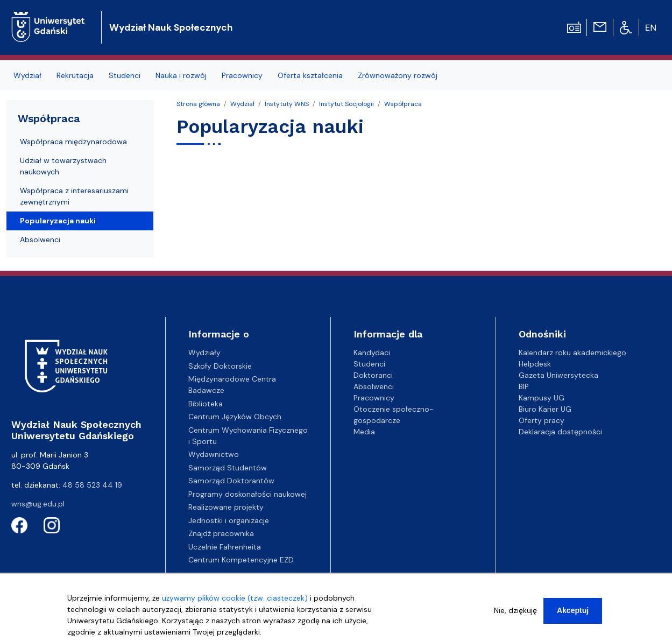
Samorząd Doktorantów (231, 481)
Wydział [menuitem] (27, 75)
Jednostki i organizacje (229, 520)
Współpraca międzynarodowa (73, 142)
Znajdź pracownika (221, 533)
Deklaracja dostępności (560, 432)
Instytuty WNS (287, 104)
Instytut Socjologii (346, 104)
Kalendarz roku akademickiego (572, 353)
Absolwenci (40, 240)
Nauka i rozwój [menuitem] (181, 75)
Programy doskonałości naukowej (247, 494)
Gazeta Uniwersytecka (558, 375)
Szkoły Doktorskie (220, 366)
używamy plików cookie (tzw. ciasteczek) (235, 598)
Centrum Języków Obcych (235, 417)
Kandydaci (372, 353)
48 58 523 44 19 (92, 485)
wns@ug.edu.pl (38, 504)
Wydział (242, 104)
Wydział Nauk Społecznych (171, 27)
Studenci (369, 364)
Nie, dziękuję (515, 611)
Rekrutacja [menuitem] (75, 75)
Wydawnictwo (214, 454)
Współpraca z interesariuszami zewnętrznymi (74, 196)
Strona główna (198, 104)
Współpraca (403, 104)
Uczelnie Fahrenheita (225, 547)
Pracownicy (374, 398)
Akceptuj (573, 611)
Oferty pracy (542, 420)
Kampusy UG (542, 398)
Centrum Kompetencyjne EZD (241, 560)
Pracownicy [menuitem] (242, 75)
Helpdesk (535, 364)
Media (364, 432)
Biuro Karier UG (545, 409)
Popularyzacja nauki (58, 221)
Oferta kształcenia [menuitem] (310, 75)
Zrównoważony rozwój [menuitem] (398, 75)
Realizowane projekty (226, 507)
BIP (524, 386)
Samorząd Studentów (228, 468)
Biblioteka (206, 404)
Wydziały (204, 353)
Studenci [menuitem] (125, 75)
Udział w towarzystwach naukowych (63, 166)
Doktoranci (373, 375)
